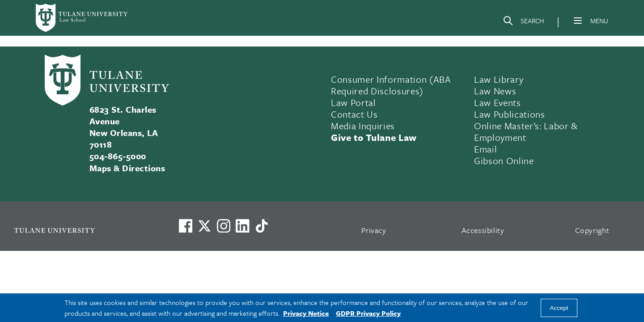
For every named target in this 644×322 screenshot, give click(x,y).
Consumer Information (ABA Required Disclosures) (391, 85)
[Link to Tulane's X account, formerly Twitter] (204, 226)
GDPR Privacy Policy (368, 313)
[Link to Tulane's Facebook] (224, 226)
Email (485, 149)
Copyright (592, 230)
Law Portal (354, 102)
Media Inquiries (363, 126)
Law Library (499, 79)
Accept (559, 308)
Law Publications (510, 114)
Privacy (374, 230)
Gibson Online (504, 161)
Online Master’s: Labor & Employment (526, 131)
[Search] (523, 22)
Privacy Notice (306, 313)
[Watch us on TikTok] (262, 226)
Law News (495, 91)
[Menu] (578, 21)
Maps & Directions (127, 168)
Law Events (498, 102)
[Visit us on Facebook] (186, 226)
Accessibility (483, 230)
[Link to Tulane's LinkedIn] (242, 226)
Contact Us (354, 114)
